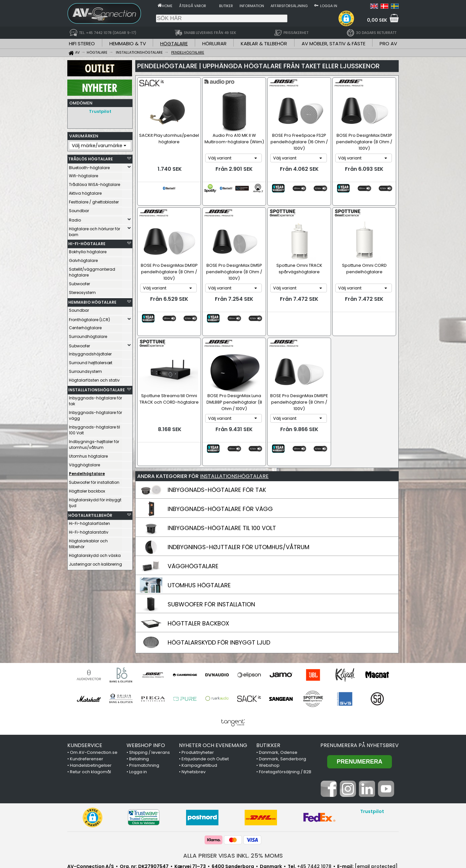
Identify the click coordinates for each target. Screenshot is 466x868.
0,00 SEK (377, 20)
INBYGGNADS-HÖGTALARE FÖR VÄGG (220, 477)
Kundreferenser (87, 727)
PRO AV (388, 43)
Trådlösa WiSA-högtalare (94, 183)
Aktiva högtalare (85, 192)
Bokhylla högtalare (88, 250)
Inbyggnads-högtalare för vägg (95, 414)
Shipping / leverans (150, 720)
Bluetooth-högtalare (89, 166)
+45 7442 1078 (314, 834)
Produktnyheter (198, 720)
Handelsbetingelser (91, 733)
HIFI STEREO (82, 43)
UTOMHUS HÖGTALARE (199, 553)
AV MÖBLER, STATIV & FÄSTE (333, 43)
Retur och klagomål (90, 739)
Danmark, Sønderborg (283, 727)
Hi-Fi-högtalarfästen (89, 522)
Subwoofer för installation (94, 481)
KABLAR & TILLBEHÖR (264, 43)
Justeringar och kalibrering (95, 563)
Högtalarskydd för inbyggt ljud (95, 501)
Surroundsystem (85, 370)
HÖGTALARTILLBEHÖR (90, 514)
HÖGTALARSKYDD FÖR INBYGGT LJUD (219, 610)
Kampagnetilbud (199, 733)
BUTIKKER (268, 713)
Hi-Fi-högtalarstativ (89, 531)
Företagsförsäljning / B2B (285, 739)
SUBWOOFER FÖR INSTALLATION (211, 572)
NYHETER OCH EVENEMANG (213, 713)
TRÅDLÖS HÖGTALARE (91, 157)
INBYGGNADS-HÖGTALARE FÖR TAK (217, 457)
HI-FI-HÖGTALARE (87, 242)
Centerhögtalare (85, 326)
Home (167, 6)
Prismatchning (144, 733)
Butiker (226, 6)
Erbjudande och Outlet (205, 727)
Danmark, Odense (278, 720)
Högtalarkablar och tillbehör (88, 542)
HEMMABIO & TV (128, 43)
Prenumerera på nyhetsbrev (360, 713)
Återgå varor (193, 6)
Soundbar (79, 209)
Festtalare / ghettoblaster (94, 200)
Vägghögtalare (84, 463)
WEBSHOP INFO (146, 713)
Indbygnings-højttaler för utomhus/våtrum (94, 443)
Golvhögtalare (83, 259)
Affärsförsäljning (289, 6)
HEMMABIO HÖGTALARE (92, 301)
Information (252, 6)
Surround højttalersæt (91, 361)
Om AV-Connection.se (94, 720)
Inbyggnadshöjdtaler (90, 352)
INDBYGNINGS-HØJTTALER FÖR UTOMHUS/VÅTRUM (239, 515)
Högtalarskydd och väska (95, 554)
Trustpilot (100, 111)
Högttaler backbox (87, 489)
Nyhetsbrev (194, 739)
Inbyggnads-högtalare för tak (95, 399)
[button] (346, 18)
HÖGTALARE (174, 43)
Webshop (269, 733)
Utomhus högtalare (88, 455)
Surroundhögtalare (88, 335)
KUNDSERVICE (85, 713)
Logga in (329, 6)
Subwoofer (79, 282)
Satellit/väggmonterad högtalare (92, 271)
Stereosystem (82, 291)
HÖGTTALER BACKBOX (198, 591)
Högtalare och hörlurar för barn (94, 230)
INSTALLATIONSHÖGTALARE (95, 388)
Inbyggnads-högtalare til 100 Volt (94, 428)
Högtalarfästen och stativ (94, 379)
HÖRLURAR (214, 43)
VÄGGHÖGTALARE (193, 534)
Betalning (139, 727)
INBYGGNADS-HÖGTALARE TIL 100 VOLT (222, 496)
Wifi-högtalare (83, 174)
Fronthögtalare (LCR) (89, 318)
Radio (75, 218)
